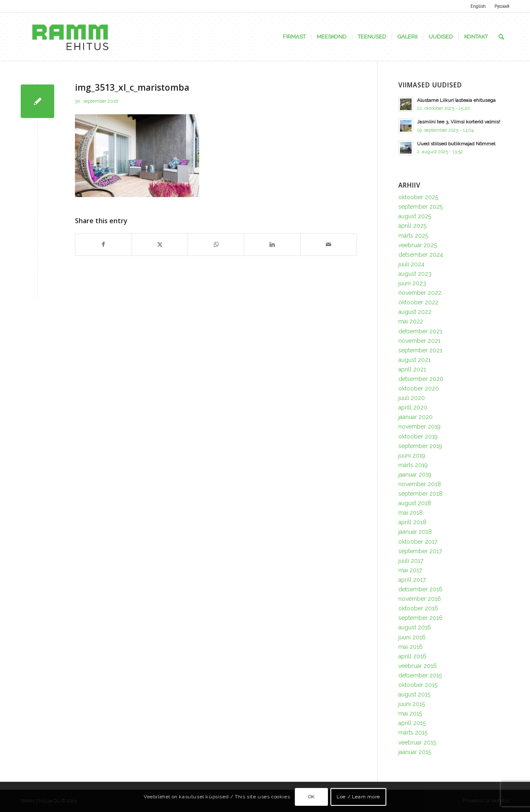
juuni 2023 (412, 283)
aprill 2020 (413, 407)
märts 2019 (413, 465)
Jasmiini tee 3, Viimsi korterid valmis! (459, 122)
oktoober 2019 (418, 436)
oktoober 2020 (419, 388)
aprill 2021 (412, 369)
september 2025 (420, 207)
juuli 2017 (411, 561)
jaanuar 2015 (415, 752)
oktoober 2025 (418, 197)
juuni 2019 (412, 455)
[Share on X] (160, 245)
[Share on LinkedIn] (272, 245)
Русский (502, 6)
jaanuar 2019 (415, 475)
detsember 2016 (420, 589)
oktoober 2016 (418, 608)
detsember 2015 (420, 675)
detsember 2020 (421, 379)
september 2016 (420, 618)
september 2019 (420, 446)
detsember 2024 (421, 255)
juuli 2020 (412, 398)
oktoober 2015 (418, 685)
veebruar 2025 (418, 245)
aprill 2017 (412, 580)
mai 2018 (411, 513)
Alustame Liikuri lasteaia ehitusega (456, 100)
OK (312, 797)
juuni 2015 (412, 704)
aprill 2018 (412, 522)
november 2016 (420, 599)
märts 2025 (413, 236)
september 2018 (420, 494)
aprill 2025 (412, 226)
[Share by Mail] (329, 245)
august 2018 (415, 503)
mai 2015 (410, 713)
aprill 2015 (412, 723)
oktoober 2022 (418, 302)
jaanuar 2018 (415, 532)
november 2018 (420, 484)
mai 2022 (411, 321)
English (478, 6)
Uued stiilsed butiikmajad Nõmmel (456, 144)
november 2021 (419, 341)
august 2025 (415, 216)
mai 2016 (411, 647)
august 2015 (414, 694)
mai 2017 (410, 570)
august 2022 (415, 312)
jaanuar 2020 (416, 417)
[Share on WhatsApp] (216, 245)
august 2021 (414, 360)
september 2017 (420, 551)
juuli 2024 (411, 264)
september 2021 (420, 350)
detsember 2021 (420, 331)
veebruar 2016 (418, 666)
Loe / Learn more (358, 797)
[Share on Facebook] (104, 245)
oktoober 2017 (418, 542)
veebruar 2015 (417, 742)
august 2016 (415, 627)
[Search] (501, 37)
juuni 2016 (412, 637)
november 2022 (420, 293)
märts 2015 (413, 732)
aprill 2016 (412, 656)
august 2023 (415, 274)
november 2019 (419, 426)
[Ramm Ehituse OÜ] (70, 37)
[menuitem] (478, 6)
